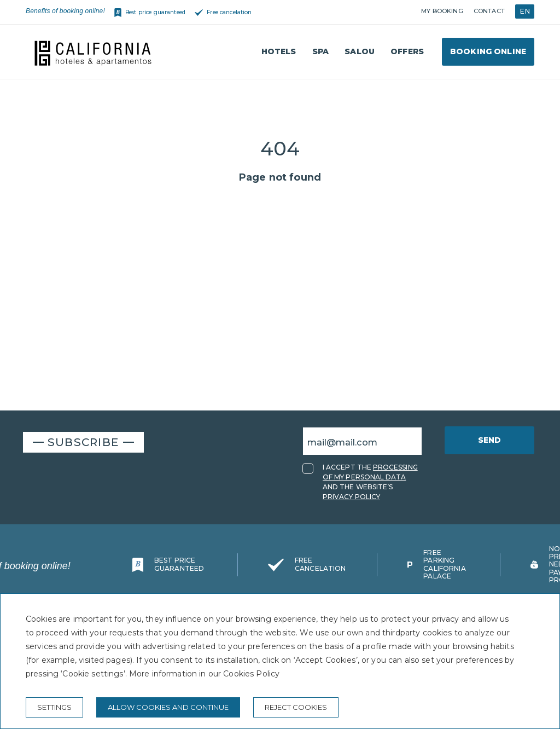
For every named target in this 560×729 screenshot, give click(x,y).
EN (525, 11)
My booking (442, 11)
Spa (320, 51)
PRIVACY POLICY (351, 497)
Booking (488, 51)
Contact (489, 11)
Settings (54, 707)
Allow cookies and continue (168, 707)
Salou (360, 51)
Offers (407, 51)
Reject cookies (296, 707)
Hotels (279, 51)
